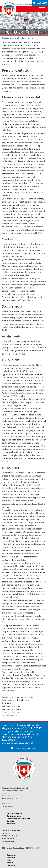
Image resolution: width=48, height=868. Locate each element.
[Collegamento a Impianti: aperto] (9, 31)
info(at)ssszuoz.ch (10, 713)
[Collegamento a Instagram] (33, 31)
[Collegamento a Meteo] (22, 31)
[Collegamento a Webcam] (16, 31)
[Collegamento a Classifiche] (28, 31)
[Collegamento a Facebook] (39, 31)
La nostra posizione (25, 748)
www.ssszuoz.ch (9, 716)
